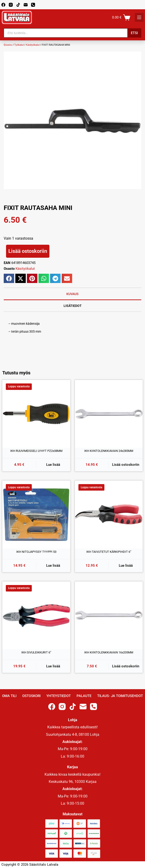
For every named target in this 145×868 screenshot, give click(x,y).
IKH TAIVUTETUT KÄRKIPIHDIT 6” (109, 552)
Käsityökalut (33, 45)
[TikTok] (18, 5)
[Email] (26, 5)
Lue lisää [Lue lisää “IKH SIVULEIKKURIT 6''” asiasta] (53, 666)
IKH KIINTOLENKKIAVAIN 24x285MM (109, 451)
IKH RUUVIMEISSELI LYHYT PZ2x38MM (36, 451)
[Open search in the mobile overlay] (72, 33)
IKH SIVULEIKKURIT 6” (36, 652)
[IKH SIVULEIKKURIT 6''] (36, 616)
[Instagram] (11, 5)
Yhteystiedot (59, 696)
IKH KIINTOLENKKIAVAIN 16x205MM (109, 652)
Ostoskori (31, 696)
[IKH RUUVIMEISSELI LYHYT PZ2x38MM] (36, 414)
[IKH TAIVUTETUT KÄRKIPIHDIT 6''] (109, 515)
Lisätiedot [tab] (73, 306)
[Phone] (33, 5)
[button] (9, 278)
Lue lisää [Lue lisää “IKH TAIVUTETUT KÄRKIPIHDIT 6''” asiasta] (126, 566)
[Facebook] (3, 5)
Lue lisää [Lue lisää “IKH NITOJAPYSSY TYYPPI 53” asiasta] (53, 566)
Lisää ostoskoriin (28, 251)
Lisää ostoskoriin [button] (126, 465)
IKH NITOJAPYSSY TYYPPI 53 (36, 552)
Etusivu (8, 45)
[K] (139, 17)
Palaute (84, 696)
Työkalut (19, 45)
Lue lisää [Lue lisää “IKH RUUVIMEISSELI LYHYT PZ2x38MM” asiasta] (53, 465)
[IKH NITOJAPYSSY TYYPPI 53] (36, 515)
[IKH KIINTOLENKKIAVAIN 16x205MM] (109, 616)
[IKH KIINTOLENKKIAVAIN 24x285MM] (109, 414)
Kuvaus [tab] (72, 294)
